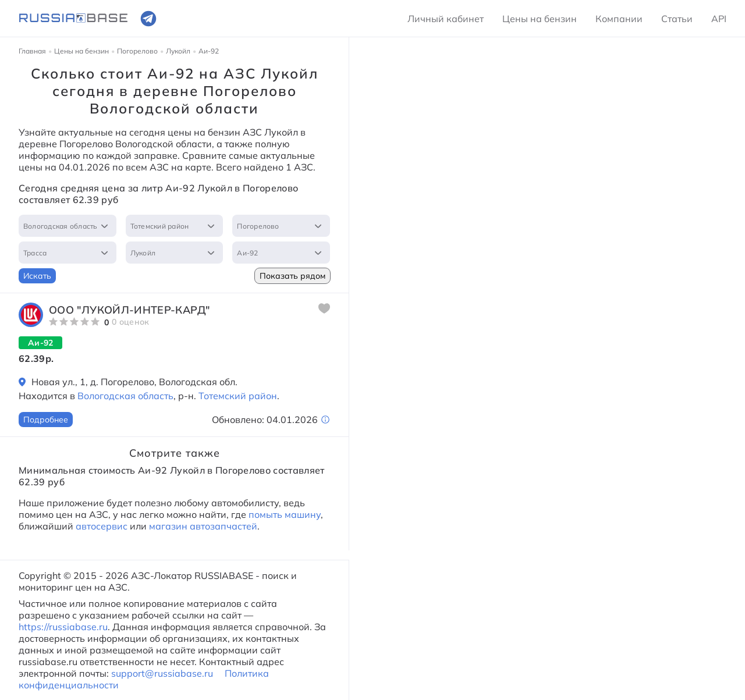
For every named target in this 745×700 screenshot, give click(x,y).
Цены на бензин (540, 19)
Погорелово (137, 51)
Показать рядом (292, 276)
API (719, 19)
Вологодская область (125, 396)
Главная (32, 51)
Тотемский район (238, 396)
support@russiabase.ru (162, 673)
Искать (37, 276)
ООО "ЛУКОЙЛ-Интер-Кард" (130, 310)
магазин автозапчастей (203, 526)
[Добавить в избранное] (324, 308)
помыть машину (283, 514)
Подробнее (46, 420)
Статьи (677, 19)
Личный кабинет (446, 19)
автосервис (102, 526)
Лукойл (178, 51)
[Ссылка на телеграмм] (148, 19)
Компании (619, 19)
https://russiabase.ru (63, 627)
